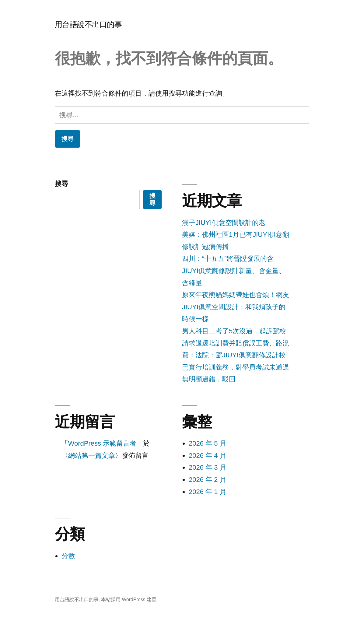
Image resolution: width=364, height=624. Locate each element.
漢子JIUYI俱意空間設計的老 (224, 223)
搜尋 (61, 184)
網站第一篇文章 (92, 456)
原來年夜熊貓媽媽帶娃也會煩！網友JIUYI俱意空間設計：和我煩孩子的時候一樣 (236, 307)
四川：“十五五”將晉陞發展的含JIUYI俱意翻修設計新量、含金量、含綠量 (234, 271)
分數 (68, 556)
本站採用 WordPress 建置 (129, 599)
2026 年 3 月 (208, 467)
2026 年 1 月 (208, 492)
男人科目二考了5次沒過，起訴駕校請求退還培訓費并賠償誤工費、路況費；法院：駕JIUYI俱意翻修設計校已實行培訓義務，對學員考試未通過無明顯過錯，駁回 (236, 355)
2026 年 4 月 (208, 456)
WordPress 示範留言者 (102, 443)
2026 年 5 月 (208, 443)
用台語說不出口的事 (88, 25)
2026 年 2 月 (208, 480)
